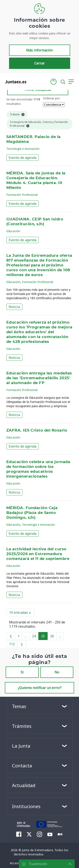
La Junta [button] (21, 746)
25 (44, 637)
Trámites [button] (22, 726)
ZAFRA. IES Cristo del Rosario (37, 431)
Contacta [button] (22, 765)
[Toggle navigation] (32, 82)
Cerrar (39, 63)
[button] (54, 82)
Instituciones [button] (26, 806)
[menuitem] (19, 834)
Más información (39, 50)
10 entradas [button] (22, 613)
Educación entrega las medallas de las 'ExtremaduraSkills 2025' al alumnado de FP (39, 378)
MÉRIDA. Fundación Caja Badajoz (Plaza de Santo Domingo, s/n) (32, 513)
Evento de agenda (23, 158)
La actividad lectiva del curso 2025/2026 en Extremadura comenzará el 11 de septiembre (38, 554)
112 (13, 645)
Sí (22, 672)
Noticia (14, 307)
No (57, 672)
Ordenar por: (52, 98)
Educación (13, 231)
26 (53, 637)
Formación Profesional (22, 195)
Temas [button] (19, 706)
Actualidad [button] (24, 785)
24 (35, 637)
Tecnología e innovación (23, 149)
